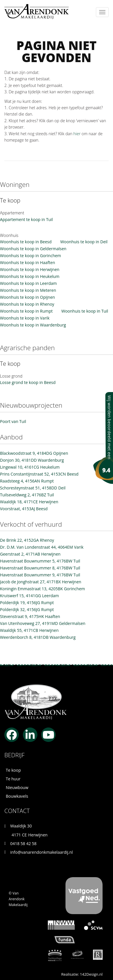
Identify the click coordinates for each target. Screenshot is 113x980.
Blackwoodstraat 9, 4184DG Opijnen (34, 453)
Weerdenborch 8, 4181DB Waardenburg (38, 637)
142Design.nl (91, 974)
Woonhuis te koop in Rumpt (26, 311)
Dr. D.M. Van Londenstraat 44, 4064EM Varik (42, 547)
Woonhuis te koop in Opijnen (28, 297)
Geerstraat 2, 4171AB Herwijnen (30, 554)
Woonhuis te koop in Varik (25, 318)
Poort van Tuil (13, 421)
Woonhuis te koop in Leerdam (28, 283)
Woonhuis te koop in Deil (84, 242)
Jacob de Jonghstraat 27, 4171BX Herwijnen (41, 582)
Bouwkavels (17, 796)
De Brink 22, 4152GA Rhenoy (27, 540)
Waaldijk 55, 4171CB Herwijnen (29, 630)
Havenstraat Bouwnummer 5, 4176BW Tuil (40, 561)
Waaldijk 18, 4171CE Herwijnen (29, 502)
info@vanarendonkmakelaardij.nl (41, 852)
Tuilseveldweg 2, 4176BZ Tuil (27, 495)
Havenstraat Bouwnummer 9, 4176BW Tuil (40, 575)
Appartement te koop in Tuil (26, 219)
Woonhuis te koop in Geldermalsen (33, 249)
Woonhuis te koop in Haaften (28, 262)
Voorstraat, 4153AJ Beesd (24, 509)
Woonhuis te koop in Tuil (85, 311)
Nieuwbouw (17, 787)
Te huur (13, 779)
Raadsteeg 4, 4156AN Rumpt (27, 481)
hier (77, 134)
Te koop (13, 770)
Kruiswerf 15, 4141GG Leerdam (29, 596)
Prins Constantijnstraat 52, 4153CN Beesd (39, 474)
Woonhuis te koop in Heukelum (30, 276)
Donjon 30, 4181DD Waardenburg (32, 460)
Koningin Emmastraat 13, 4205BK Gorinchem (42, 589)
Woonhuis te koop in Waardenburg (33, 325)
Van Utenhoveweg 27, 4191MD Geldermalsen (43, 623)
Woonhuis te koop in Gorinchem (31, 256)
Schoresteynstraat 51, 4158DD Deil (33, 488)
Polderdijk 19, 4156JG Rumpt (27, 603)
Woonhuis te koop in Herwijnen (30, 269)
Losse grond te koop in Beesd (28, 382)
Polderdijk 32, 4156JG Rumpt (27, 609)
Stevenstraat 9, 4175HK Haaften (30, 616)
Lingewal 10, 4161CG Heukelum (30, 467)
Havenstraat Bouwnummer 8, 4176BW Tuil (40, 568)
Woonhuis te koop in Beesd (26, 242)
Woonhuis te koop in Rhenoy (27, 304)
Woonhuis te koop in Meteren (28, 290)
